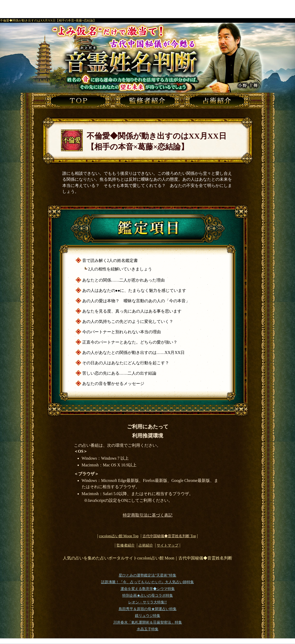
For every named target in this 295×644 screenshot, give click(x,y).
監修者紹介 (126, 545)
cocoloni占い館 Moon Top (119, 536)
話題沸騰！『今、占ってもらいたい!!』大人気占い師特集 (147, 582)
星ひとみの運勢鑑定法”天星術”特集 (147, 575)
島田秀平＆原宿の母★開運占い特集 (148, 609)
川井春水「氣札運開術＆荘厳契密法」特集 (148, 622)
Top (169, 536)
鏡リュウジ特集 (148, 616)
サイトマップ (168, 545)
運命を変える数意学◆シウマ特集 (148, 589)
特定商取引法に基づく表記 (148, 515)
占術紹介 (146, 545)
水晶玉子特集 (148, 629)
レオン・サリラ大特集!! (147, 602)
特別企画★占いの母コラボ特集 (148, 596)
